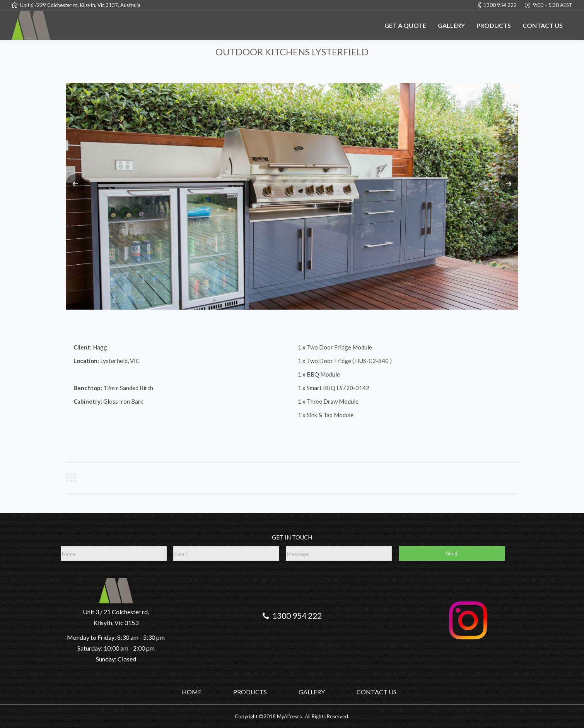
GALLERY (312, 692)
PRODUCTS (250, 692)
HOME (192, 692)
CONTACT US (377, 692)
